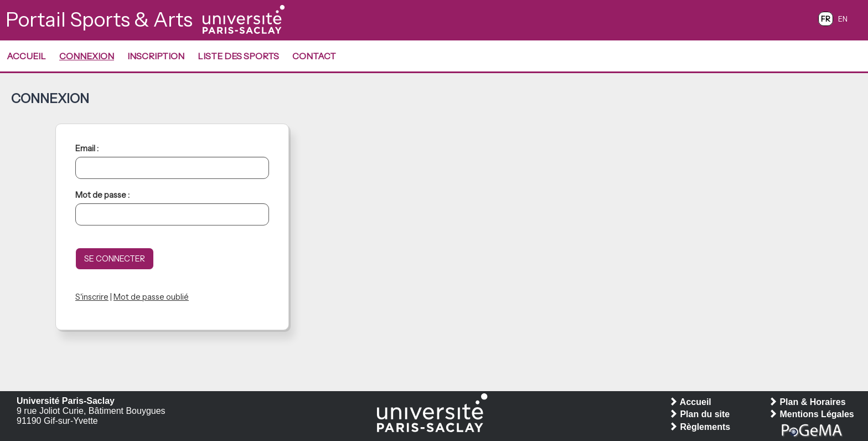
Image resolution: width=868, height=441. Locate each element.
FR (826, 19)
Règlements (699, 427)
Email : (87, 148)
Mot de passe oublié (151, 297)
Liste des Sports (238, 56)
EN (843, 19)
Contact (314, 56)
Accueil (26, 56)
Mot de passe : (102, 195)
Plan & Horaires (807, 402)
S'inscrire (92, 297)
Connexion (87, 56)
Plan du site (699, 414)
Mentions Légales (811, 414)
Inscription (156, 56)
